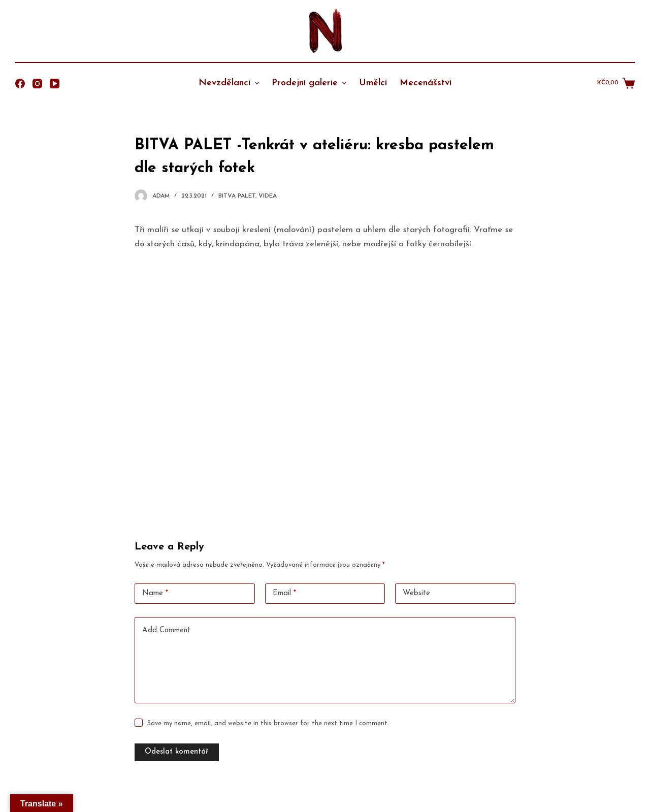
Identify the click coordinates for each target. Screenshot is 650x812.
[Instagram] (37, 84)
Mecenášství (426, 83)
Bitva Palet (237, 196)
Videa (268, 196)
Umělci (373, 83)
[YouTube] (55, 84)
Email (284, 594)
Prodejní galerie (310, 83)
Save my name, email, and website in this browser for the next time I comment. (268, 723)
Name (155, 594)
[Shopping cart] (616, 83)
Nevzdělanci (230, 83)
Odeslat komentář (177, 752)
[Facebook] (20, 84)
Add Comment (166, 630)
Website (416, 593)
